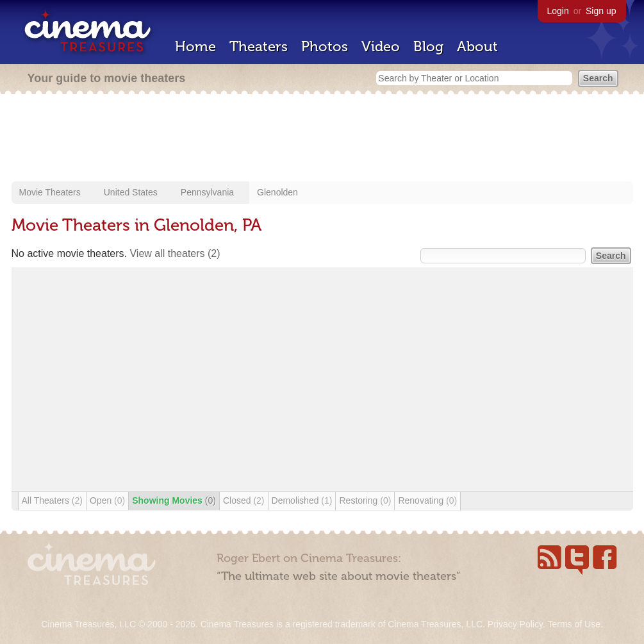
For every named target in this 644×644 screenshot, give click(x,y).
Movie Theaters (50, 192)
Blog (428, 46)
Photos (325, 46)
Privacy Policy (515, 624)
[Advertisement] (322, 139)
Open (107, 500)
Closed (244, 500)
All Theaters (52, 500)
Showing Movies (174, 500)
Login (558, 11)
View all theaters (175, 253)
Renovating (427, 500)
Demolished (302, 500)
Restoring (365, 500)
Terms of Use (574, 624)
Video (381, 46)
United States (131, 192)
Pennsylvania (207, 192)
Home (195, 46)
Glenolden (277, 192)
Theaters (259, 46)
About (477, 46)
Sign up (601, 11)
